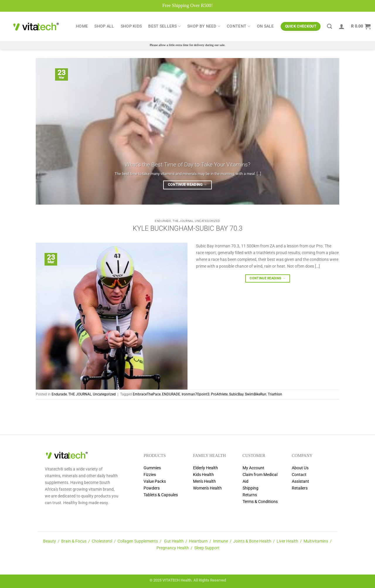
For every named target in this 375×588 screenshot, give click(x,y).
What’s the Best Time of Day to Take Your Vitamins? (188, 165)
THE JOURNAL (183, 221)
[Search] (329, 27)
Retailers (300, 488)
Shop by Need (204, 26)
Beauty (50, 541)
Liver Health (287, 541)
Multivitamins (316, 541)
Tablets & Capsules (161, 495)
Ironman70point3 (196, 394)
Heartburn (198, 541)
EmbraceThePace (147, 394)
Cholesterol (102, 541)
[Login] (342, 26)
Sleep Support (207, 548)
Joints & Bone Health (252, 541)
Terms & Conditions (260, 502)
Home (82, 26)
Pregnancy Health (173, 548)
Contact (299, 475)
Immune (220, 541)
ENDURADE (171, 394)
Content (239, 26)
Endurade (163, 221)
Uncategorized (208, 221)
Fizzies (150, 475)
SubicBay (236, 394)
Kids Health (203, 475)
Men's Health (204, 481)
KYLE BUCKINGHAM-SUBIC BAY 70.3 (188, 228)
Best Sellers (165, 26)
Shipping (250, 488)
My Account (253, 468)
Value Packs (155, 481)
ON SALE (265, 26)
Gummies (152, 468)
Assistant (300, 481)
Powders (152, 488)
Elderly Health (206, 468)
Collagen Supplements (138, 541)
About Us (300, 468)
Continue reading (187, 185)
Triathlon (275, 394)
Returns (250, 495)
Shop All (104, 26)
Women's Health (207, 488)
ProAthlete (219, 394)
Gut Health (174, 541)
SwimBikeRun (256, 394)
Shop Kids (131, 26)
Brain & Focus (74, 541)
